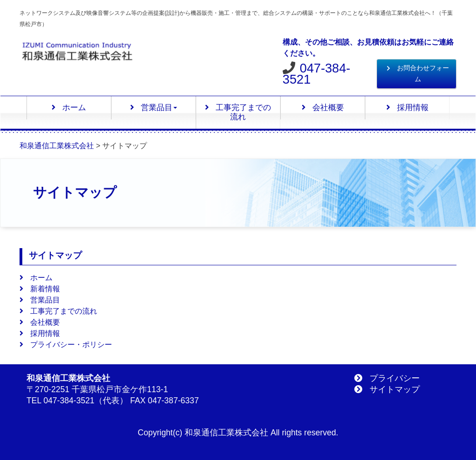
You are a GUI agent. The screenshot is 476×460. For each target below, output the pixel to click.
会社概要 (323, 108)
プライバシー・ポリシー (66, 345)
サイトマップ (387, 389)
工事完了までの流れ (238, 112)
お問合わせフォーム (418, 74)
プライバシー (387, 378)
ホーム (69, 108)
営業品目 (154, 108)
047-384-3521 (317, 74)
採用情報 (407, 108)
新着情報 (40, 289)
